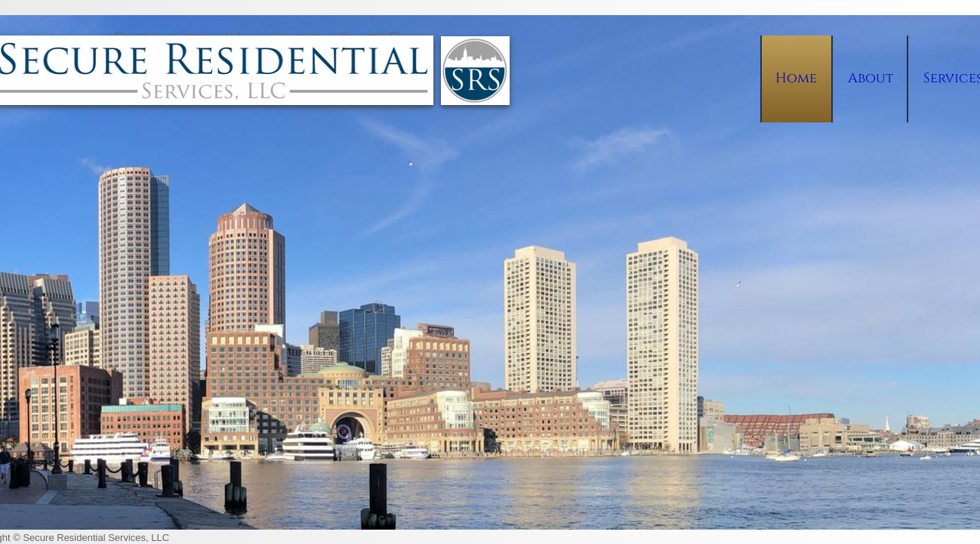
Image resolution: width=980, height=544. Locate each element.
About (871, 78)
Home (796, 78)
